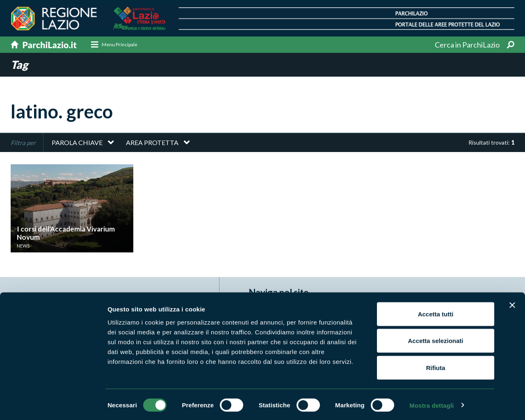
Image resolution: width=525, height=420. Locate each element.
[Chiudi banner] (512, 304)
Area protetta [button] (152, 142)
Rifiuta (436, 366)
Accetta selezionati (435, 339)
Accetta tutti (436, 312)
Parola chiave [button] (77, 142)
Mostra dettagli (431, 404)
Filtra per (23, 143)
